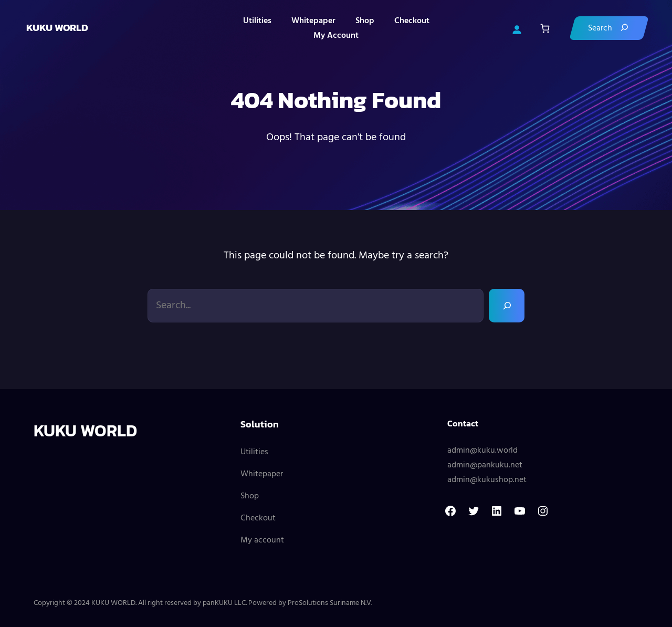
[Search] (609, 28)
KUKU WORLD (57, 28)
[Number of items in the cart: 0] (545, 28)
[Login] (517, 28)
